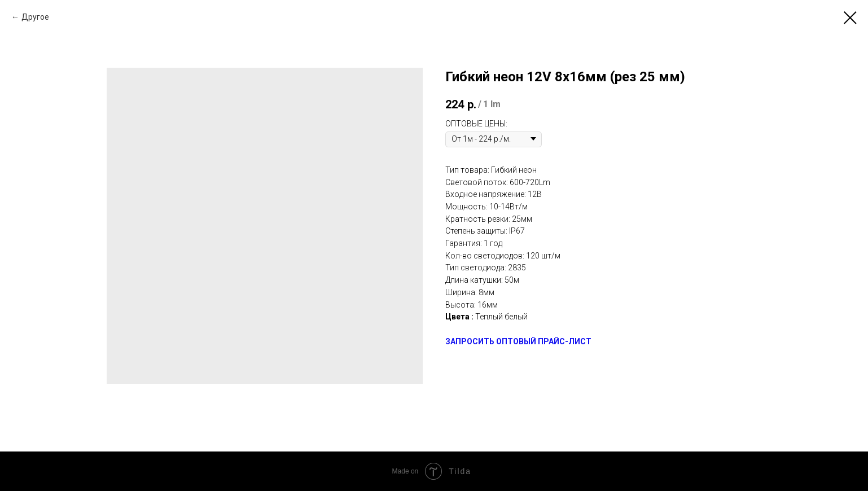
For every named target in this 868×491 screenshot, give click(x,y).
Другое (35, 17)
